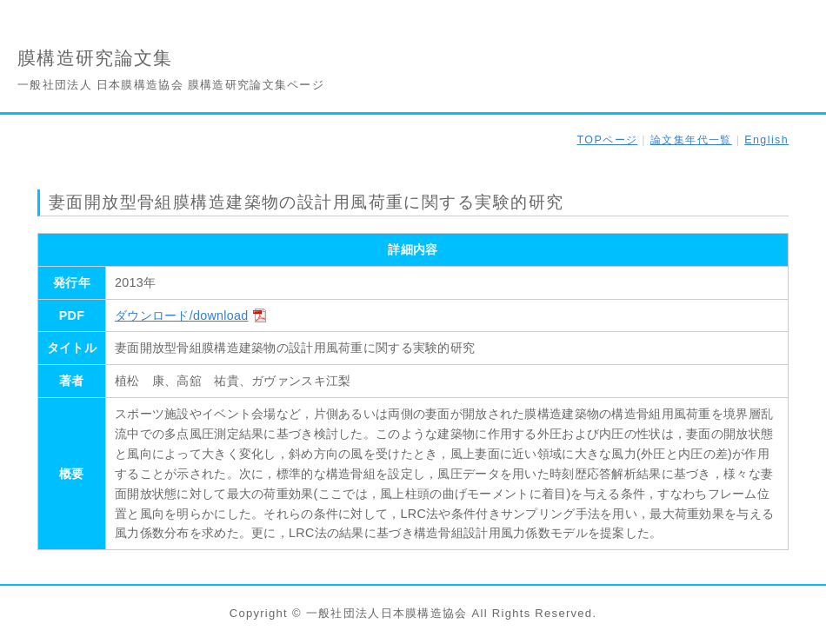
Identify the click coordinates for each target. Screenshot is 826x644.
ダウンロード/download (181, 315)
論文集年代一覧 (691, 140)
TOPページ (607, 140)
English (766, 140)
